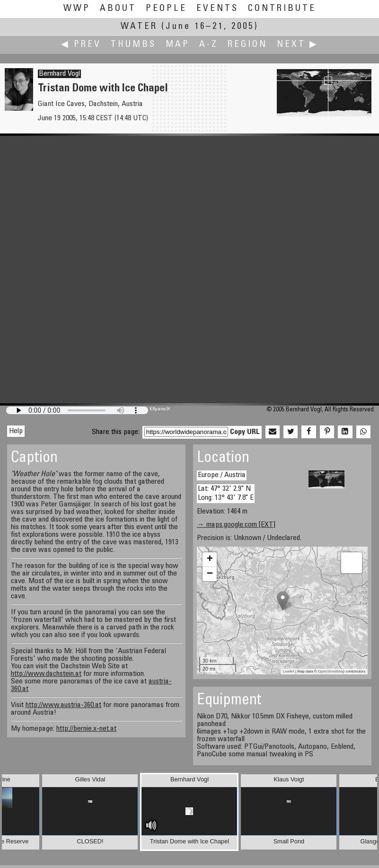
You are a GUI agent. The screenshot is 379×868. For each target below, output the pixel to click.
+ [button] (210, 559)
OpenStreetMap (331, 671)
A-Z (209, 45)
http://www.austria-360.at (63, 705)
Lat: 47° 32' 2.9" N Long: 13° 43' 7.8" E (226, 493)
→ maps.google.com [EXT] (236, 525)
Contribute (282, 9)
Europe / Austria (222, 475)
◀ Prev (81, 45)
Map (178, 45)
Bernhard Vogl (59, 74)
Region (247, 45)
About (118, 9)
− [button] (210, 574)
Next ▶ (298, 45)
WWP (77, 9)
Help (16, 431)
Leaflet (289, 671)
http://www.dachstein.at (46, 674)
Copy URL (245, 432)
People (166, 9)
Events (217, 9)
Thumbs (133, 45)
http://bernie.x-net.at (86, 729)
